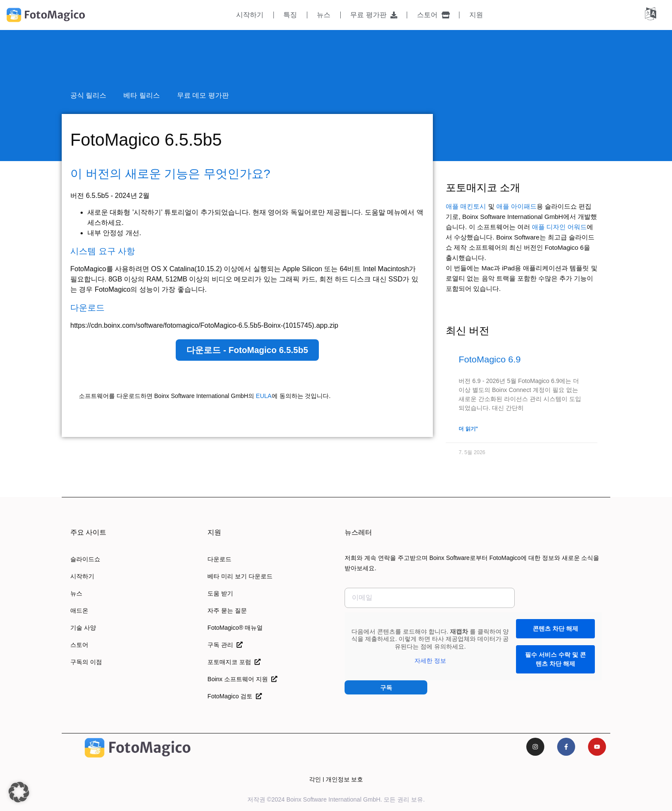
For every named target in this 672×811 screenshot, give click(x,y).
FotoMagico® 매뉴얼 (235, 628)
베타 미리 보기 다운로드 (240, 576)
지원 (476, 15)
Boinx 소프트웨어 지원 (242, 679)
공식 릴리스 (88, 95)
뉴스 (324, 15)
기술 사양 (83, 628)
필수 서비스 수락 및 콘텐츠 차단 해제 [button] (555, 659)
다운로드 (219, 559)
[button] (19, 792)
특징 (290, 15)
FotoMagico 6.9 (490, 359)
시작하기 (250, 15)
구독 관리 (225, 645)
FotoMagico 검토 (235, 696)
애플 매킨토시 (466, 206)
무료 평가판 (373, 15)
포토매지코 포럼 (234, 662)
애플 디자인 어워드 (559, 227)
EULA (264, 396)
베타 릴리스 (141, 95)
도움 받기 (220, 593)
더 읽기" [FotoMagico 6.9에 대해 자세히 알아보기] (468, 429)
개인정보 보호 (345, 779)
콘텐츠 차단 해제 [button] (555, 628)
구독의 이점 (86, 662)
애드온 (79, 610)
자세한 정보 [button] (430, 661)
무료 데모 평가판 (203, 95)
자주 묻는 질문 (227, 610)
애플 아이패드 (516, 206)
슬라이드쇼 (85, 559)
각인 (315, 779)
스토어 (433, 15)
